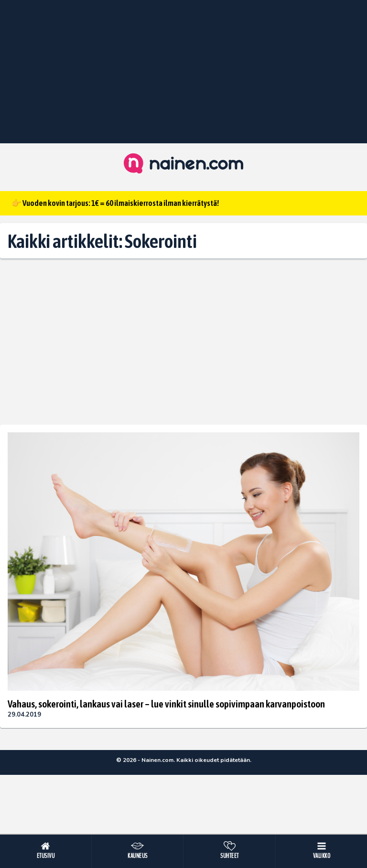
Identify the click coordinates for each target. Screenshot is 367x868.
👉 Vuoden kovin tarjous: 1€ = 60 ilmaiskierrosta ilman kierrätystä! (115, 203)
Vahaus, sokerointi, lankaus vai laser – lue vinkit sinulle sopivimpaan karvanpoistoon (166, 704)
